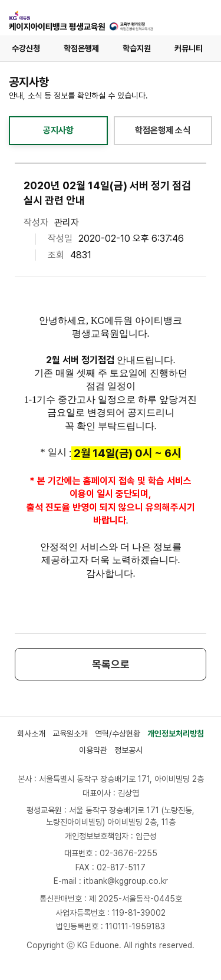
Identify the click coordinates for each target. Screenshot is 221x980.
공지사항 (58, 130)
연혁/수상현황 (118, 734)
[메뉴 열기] (199, 18)
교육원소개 (70, 734)
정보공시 (128, 750)
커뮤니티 (189, 48)
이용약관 (93, 750)
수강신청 (26, 48)
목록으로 (111, 664)
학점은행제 (81, 48)
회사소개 (31, 734)
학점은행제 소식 (163, 130)
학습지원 (137, 48)
